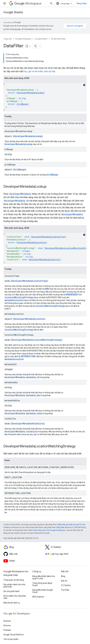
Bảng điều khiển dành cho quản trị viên (44, 577)
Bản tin (64, 581)
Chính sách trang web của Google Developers (47, 530)
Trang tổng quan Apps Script (42, 584)
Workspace (28, 3)
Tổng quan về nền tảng (14, 580)
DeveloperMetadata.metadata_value (24, 413)
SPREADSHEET (72, 295)
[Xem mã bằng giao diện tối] (84, 85)
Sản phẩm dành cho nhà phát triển (14, 586)
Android (7, 621)
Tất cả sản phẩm (11, 639)
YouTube (65, 590)
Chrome (7, 625)
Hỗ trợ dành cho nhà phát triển (15, 597)
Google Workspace (23, 39)
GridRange (23, 104)
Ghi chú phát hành (11, 591)
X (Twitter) (66, 585)
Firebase (7, 630)
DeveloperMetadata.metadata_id (22, 377)
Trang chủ (7, 39)
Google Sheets (13, 12)
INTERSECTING (28, 356)
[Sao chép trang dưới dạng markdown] (36, 46)
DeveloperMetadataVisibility (45, 259)
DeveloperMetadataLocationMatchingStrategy (37, 340)
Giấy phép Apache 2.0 (65, 527)
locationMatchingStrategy (19, 297)
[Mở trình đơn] (5, 3)
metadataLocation (14, 300)
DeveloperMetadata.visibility (21, 431)
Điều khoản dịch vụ (12, 603)
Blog (63, 576)
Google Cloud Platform (14, 635)
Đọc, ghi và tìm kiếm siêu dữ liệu (39, 71)
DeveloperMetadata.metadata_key (22, 395)
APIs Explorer (38, 597)
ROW (47, 289)
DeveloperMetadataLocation (32, 242)
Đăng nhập (82, 3)
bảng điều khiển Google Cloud (43, 591)
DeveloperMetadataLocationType (48, 237)
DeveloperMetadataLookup (31, 93)
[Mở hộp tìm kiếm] (51, 3)
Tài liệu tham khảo (58, 39)
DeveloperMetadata (20, 194)
